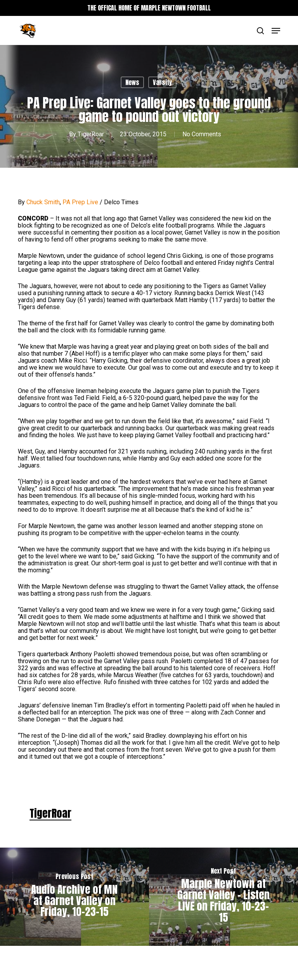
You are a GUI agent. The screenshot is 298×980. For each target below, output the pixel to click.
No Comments (202, 134)
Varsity (162, 82)
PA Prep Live (80, 202)
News (132, 82)
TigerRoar (91, 134)
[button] (276, 31)
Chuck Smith (43, 202)
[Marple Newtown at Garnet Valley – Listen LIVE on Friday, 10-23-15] (223, 897)
